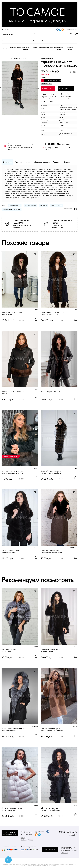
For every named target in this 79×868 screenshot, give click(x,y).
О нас (3, 41)
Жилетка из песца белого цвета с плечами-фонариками (12, 809)
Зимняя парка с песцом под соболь (52, 393)
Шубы (10, 48)
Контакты (36, 41)
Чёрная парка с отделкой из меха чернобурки (13, 730)
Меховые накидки (30, 205)
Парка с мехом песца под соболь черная (12, 313)
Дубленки (20, 48)
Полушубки (46, 48)
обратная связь (50, 849)
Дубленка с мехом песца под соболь (13, 393)
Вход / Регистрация (72, 30)
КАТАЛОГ (4, 49)
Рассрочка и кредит (23, 162)
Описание (7, 162)
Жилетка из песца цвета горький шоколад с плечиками (11, 551)
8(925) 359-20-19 (68, 832)
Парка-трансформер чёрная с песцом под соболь (52, 313)
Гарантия (11, 41)
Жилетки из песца (56, 205)
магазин (29, 144)
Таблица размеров (47, 84)
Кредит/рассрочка (46, 74)
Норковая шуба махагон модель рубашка (51, 650)
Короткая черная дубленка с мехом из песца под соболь (13, 472)
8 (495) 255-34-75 (52, 144)
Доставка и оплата (24, 41)
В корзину (66, 89)
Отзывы (67, 162)
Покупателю (46, 41)
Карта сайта (65, 853)
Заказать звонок (8, 34)
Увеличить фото (20, 58)
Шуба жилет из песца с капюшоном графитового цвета (51, 809)
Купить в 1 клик (48, 89)
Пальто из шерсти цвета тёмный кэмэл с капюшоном (52, 730)
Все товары (43, 205)
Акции (35, 48)
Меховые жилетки (15, 205)
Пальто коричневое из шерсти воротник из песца (52, 551)
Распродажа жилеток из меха (12, 209)
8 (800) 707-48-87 (52, 148)
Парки (14, 48)
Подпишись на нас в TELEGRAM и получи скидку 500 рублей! (22, 224)
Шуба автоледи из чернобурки (9, 650)
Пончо (40, 48)
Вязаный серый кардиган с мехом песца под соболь (52, 472)
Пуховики (53, 48)
